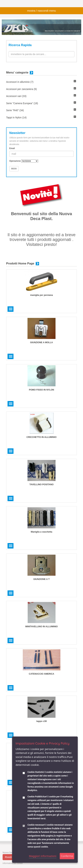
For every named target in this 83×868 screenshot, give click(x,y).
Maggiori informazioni (43, 856)
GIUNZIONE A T (42, 579)
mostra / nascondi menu (41, 11)
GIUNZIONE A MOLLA (41, 342)
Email (12, 148)
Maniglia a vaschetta (42, 532)
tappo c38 (42, 721)
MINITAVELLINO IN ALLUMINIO (41, 627)
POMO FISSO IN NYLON (41, 390)
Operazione (15, 161)
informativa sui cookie (13, 863)
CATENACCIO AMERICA (42, 674)
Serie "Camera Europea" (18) (22, 103)
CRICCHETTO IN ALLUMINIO (41, 437)
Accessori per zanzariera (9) (21, 89)
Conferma (67, 856)
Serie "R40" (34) (15, 110)
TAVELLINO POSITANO (41, 485)
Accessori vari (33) (16, 96)
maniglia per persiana (41, 295)
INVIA (14, 169)
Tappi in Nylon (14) (16, 117)
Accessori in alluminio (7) (20, 82)
